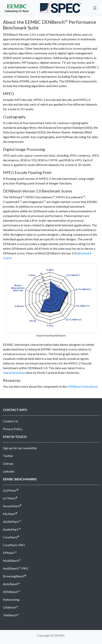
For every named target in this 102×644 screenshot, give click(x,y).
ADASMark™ (12, 522)
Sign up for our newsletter (20, 448)
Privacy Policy (13, 429)
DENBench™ (12, 592)
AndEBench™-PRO (16, 568)
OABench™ (11, 607)
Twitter (8, 456)
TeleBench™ (11, 615)
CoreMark (11, 537)
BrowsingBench (15, 576)
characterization (14, 373)
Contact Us (11, 421)
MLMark (10, 514)
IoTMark (10, 498)
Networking (11, 599)
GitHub (8, 464)
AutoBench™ (12, 584)
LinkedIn (9, 471)
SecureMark (12, 506)
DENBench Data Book (82, 386)
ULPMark (11, 490)
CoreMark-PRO (14, 545)
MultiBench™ (12, 561)
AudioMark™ (12, 529)
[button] (95, 8)
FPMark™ (10, 553)
